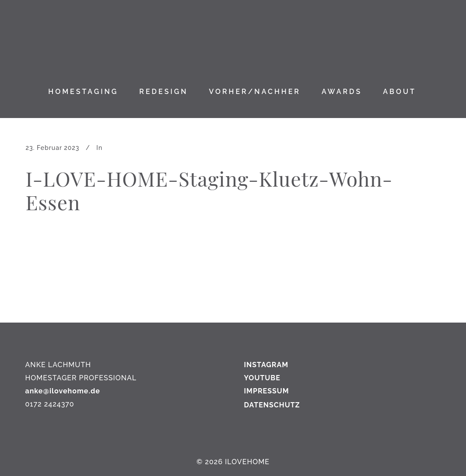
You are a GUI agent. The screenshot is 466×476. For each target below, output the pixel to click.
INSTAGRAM (266, 365)
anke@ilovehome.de (63, 391)
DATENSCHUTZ (272, 405)
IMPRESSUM (267, 391)
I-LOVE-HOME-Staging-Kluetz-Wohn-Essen (209, 190)
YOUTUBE (262, 378)
